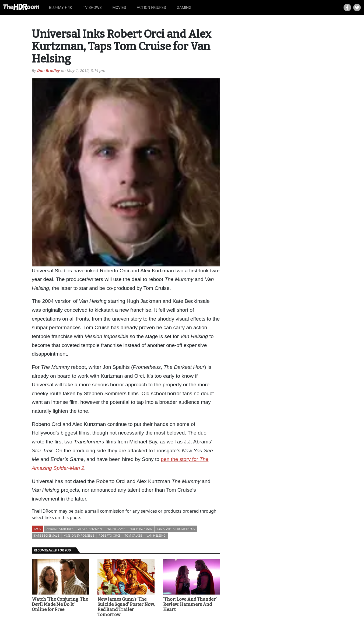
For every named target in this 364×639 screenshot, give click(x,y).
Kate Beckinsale (47, 535)
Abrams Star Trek (60, 529)
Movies (119, 8)
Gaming (184, 8)
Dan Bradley (48, 70)
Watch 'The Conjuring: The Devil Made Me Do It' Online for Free (60, 604)
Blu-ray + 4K (61, 8)
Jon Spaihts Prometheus (176, 529)
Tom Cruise (133, 535)
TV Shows (92, 8)
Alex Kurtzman (90, 529)
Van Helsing (156, 535)
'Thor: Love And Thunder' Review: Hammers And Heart (190, 604)
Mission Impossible (79, 535)
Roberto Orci (109, 535)
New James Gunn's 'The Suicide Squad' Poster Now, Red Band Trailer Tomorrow (126, 607)
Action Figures (151, 8)
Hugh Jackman (141, 529)
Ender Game (116, 529)
